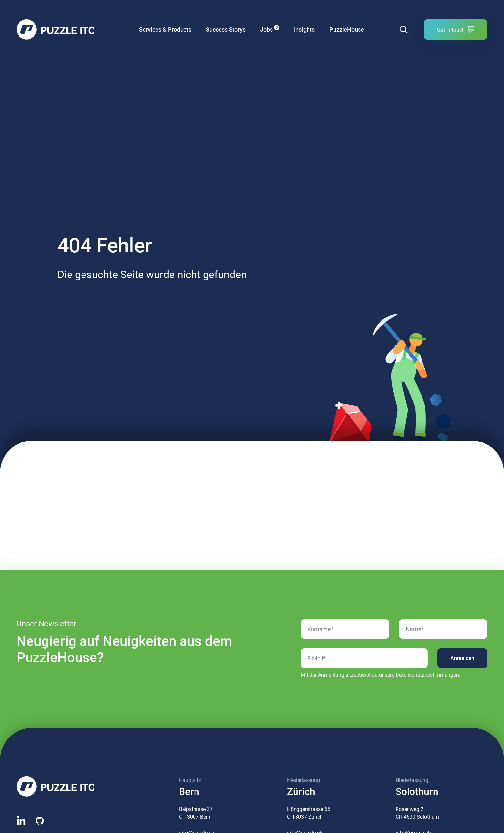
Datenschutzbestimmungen (427, 675)
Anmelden (462, 658)
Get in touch (456, 30)
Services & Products (165, 29)
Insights (304, 29)
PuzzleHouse (347, 29)
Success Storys (226, 29)
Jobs (270, 29)
